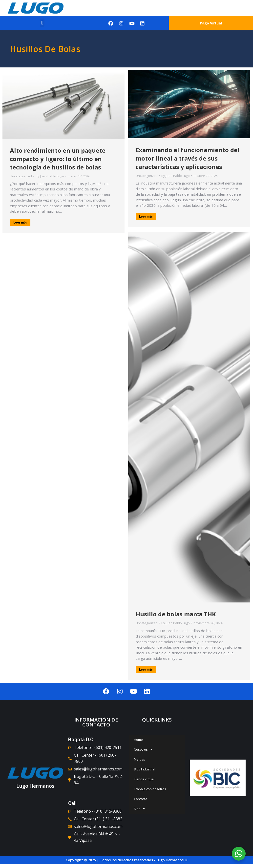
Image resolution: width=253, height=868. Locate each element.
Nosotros (143, 749)
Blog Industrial (145, 769)
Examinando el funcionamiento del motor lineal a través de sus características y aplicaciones (188, 158)
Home (138, 740)
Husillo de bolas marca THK (176, 614)
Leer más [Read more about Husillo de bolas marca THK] (146, 670)
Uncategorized (21, 176)
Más (139, 809)
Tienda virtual (144, 779)
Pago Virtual (211, 23)
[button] (42, 23)
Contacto (141, 799)
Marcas (139, 759)
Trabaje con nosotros (150, 789)
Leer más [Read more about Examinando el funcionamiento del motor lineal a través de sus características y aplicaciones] (146, 217)
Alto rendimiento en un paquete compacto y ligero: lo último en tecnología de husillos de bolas (58, 159)
